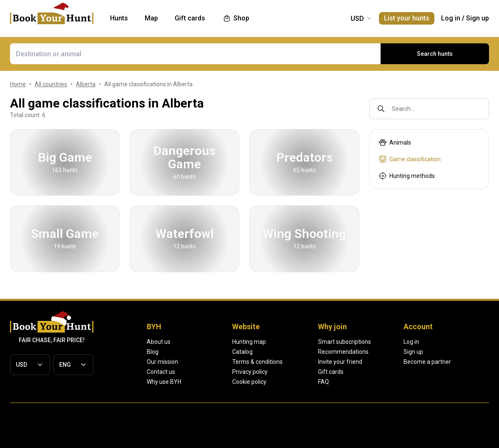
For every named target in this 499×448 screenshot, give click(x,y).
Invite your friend (397, 362)
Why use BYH (164, 382)
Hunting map (278, 342)
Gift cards (387, 372)
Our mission (162, 362)
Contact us (161, 372)
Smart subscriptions (401, 342)
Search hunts (435, 54)
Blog (153, 352)
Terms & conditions (286, 362)
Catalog (271, 352)
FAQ (380, 382)
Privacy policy (279, 372)
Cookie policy (278, 382)
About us (159, 342)
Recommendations (400, 352)
